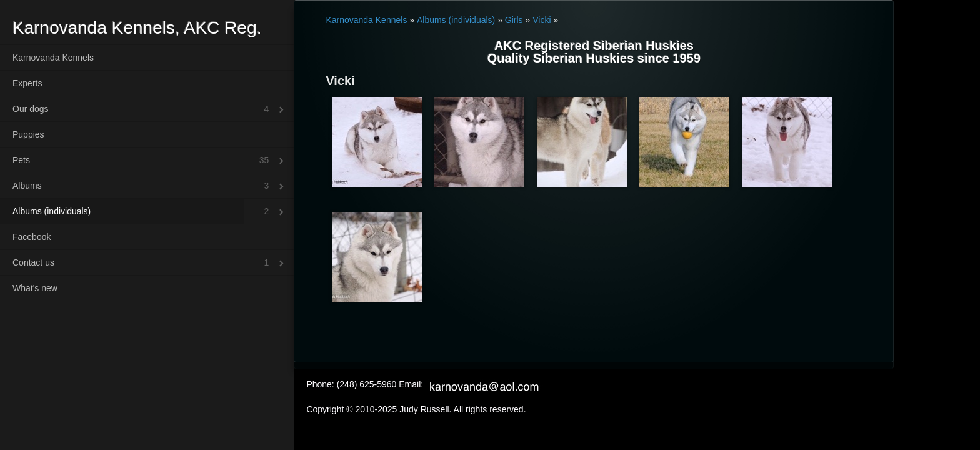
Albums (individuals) (52, 211)
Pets (21, 160)
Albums (27, 186)
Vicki (542, 20)
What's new (35, 288)
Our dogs (31, 109)
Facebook (32, 237)
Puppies (28, 134)
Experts (27, 83)
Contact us (33, 262)
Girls (514, 20)
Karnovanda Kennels (53, 57)
